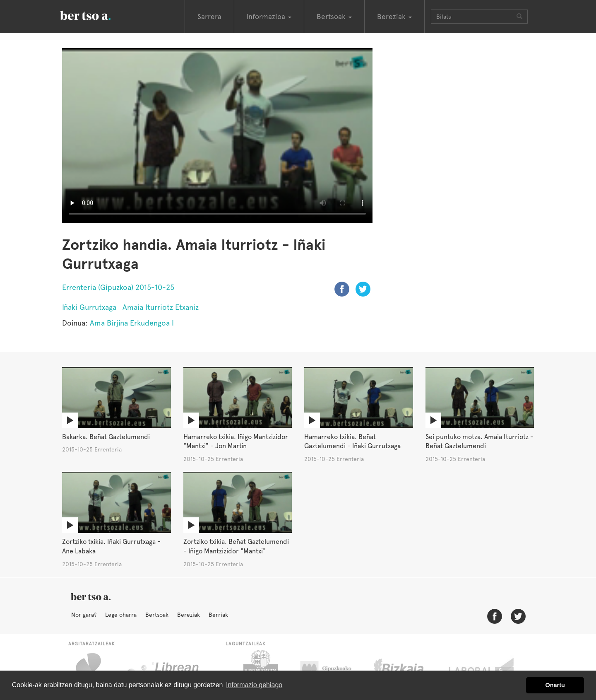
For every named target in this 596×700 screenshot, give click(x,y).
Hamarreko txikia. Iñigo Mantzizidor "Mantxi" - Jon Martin (236, 442)
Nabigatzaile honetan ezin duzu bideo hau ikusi (217, 135)
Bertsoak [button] (334, 17)
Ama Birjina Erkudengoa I (132, 323)
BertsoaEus (97, 14)
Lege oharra (121, 615)
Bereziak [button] (394, 17)
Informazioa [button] (269, 17)
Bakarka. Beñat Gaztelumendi (106, 437)
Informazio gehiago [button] (254, 685)
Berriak (218, 615)
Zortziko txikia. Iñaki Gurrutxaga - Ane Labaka (111, 546)
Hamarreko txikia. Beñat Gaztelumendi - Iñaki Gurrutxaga (352, 442)
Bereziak (189, 615)
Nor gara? (84, 615)
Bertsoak (157, 615)
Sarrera (209, 17)
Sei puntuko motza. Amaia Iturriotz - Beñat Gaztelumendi (479, 442)
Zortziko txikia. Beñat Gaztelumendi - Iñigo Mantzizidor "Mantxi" (236, 546)
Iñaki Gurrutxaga (89, 307)
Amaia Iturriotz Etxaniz (161, 307)
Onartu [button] (555, 685)
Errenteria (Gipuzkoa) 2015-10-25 (118, 287)
